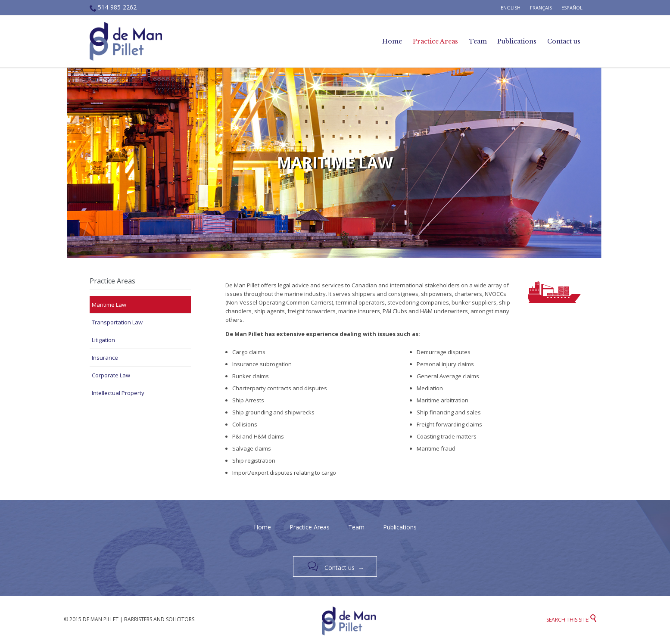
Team (356, 527)
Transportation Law (117, 322)
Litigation (103, 340)
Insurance (105, 358)
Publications (400, 527)
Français (541, 8)
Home (262, 527)
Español (572, 8)
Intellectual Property (118, 393)
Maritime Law (109, 305)
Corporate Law (111, 375)
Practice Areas (310, 527)
